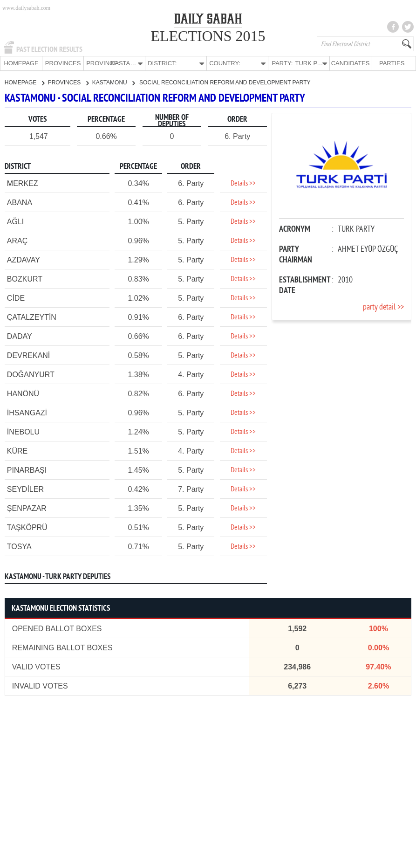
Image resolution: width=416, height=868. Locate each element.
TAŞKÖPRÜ (27, 527)
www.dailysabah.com (26, 8)
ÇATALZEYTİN (32, 317)
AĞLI (15, 221)
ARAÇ (17, 240)
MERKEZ (23, 183)
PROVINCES (63, 63)
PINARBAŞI (27, 470)
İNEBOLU (23, 431)
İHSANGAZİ (27, 412)
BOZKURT (25, 279)
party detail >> (383, 307)
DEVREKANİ (28, 355)
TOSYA (19, 546)
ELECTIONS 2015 (208, 36)
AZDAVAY (24, 259)
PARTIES (392, 63)
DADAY (20, 336)
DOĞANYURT (31, 374)
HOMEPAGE (21, 63)
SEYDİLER (25, 489)
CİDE (16, 298)
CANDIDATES (351, 63)
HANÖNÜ (23, 393)
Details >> (243, 183)
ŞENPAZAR (27, 508)
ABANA (20, 202)
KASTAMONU (113, 82)
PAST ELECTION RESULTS (49, 49)
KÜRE (17, 451)
